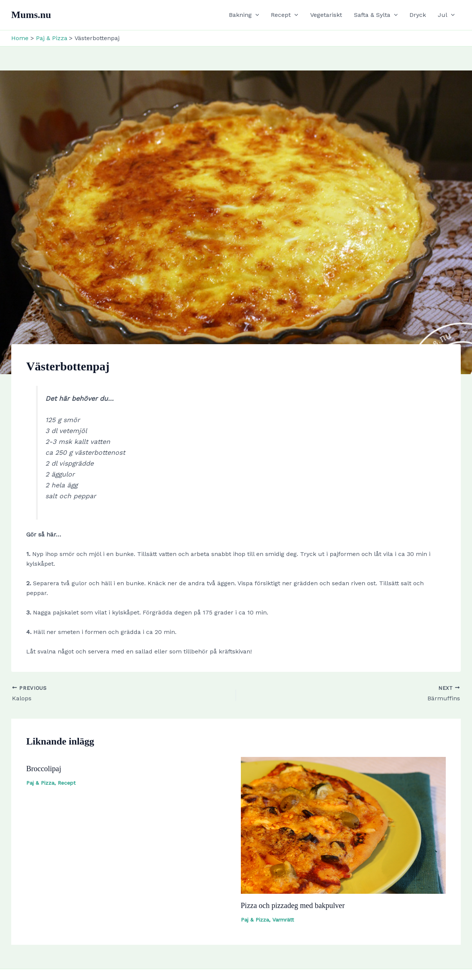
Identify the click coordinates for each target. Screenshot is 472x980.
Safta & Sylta (376, 15)
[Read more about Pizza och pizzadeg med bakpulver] (344, 825)
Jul (446, 15)
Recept (285, 15)
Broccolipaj (44, 769)
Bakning (244, 15)
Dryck (418, 15)
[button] (255, 15)
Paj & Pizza (40, 783)
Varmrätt (283, 920)
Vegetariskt (326, 15)
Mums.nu (31, 15)
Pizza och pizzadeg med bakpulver (293, 905)
